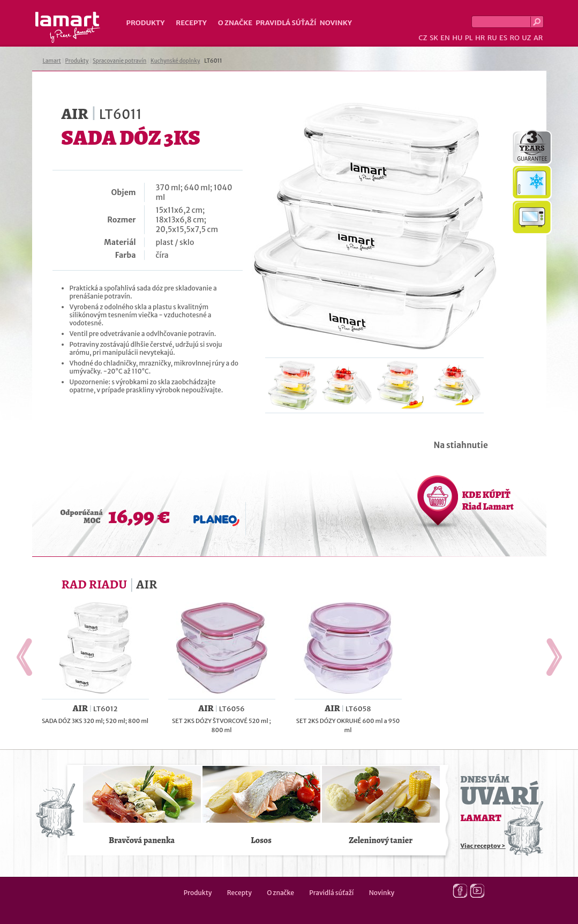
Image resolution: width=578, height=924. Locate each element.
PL (469, 38)
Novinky (336, 23)
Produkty (146, 23)
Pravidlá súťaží (286, 23)
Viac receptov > (483, 846)
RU (492, 38)
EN (445, 38)
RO (514, 38)
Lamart (68, 27)
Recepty (191, 23)
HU (457, 38)
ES (503, 38)
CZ (423, 38)
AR (538, 38)
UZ (526, 38)
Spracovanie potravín (119, 61)
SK (434, 38)
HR (480, 38)
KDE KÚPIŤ (488, 501)
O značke (235, 23)
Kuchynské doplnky (175, 61)
